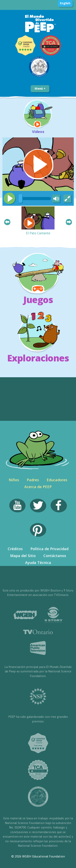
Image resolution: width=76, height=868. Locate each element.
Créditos (15, 549)
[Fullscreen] (68, 199)
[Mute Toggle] (56, 199)
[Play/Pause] (10, 198)
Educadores (57, 480)
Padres (33, 480)
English (65, 3)
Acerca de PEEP (38, 487)
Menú (40, 88)
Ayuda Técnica (38, 563)
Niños (14, 480)
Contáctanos (55, 556)
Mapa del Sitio (23, 556)
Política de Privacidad (49, 549)
